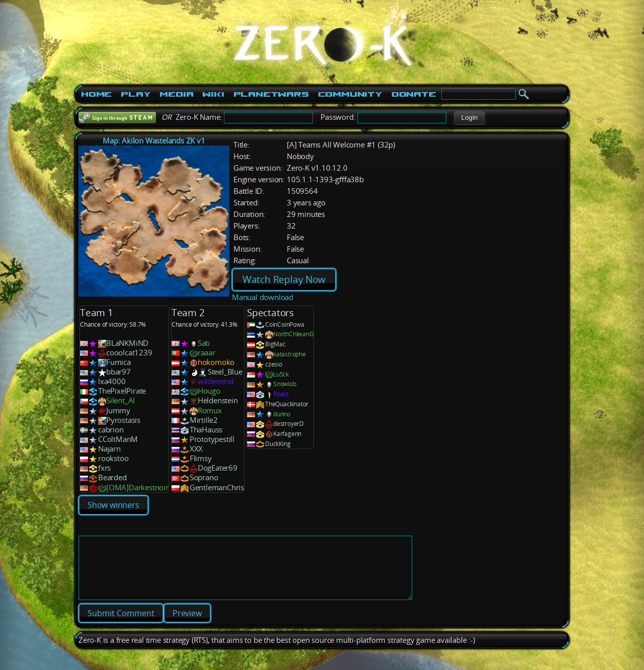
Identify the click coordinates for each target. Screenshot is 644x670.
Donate (414, 94)
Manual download (263, 297)
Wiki (213, 94)
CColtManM (118, 439)
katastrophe (290, 354)
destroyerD (289, 424)
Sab (204, 343)
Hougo (209, 391)
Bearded (112, 477)
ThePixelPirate (122, 391)
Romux (210, 411)
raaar (207, 353)
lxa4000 (112, 381)
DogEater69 (218, 468)
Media (176, 94)
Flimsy (201, 458)
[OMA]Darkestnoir (137, 488)
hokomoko (216, 362)
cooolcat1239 (129, 353)
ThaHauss (206, 430)
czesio (274, 364)
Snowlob (285, 384)
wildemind (216, 381)
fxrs (104, 468)
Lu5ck (281, 374)
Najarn (109, 449)
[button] (469, 118)
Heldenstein (218, 400)
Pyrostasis (123, 420)
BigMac (275, 344)
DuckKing (278, 444)
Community (350, 94)
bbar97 (118, 372)
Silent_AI (120, 400)
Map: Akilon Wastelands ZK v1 (154, 141)
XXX (196, 449)
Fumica (118, 362)
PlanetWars (271, 94)
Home (96, 94)
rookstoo (113, 458)
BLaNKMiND (127, 343)
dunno (282, 414)
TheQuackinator (287, 404)
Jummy (118, 411)
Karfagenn (287, 434)
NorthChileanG (293, 334)
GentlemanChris (217, 488)
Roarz (281, 394)
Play (136, 94)
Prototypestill (212, 439)
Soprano (204, 477)
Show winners (113, 505)
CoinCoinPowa (285, 324)
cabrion (111, 430)
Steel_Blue (225, 372)
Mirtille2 (204, 420)
